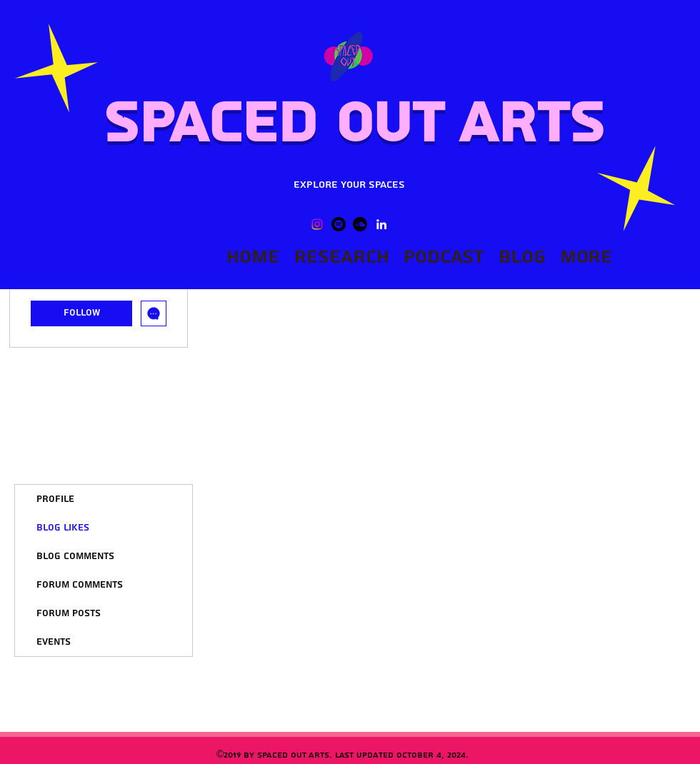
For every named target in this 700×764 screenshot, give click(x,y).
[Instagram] (317, 224)
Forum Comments (80, 585)
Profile (55, 499)
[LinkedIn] (381, 224)
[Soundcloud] (360, 224)
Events (54, 642)
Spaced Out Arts (353, 124)
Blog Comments (75, 556)
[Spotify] (339, 224)
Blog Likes (63, 528)
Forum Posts (69, 613)
